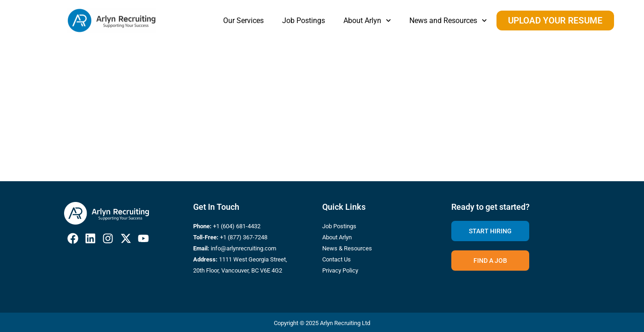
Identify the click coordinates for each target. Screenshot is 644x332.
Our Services (243, 21)
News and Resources (448, 21)
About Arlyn (367, 21)
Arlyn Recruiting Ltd (345, 323)
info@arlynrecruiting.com (243, 248)
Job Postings (304, 21)
